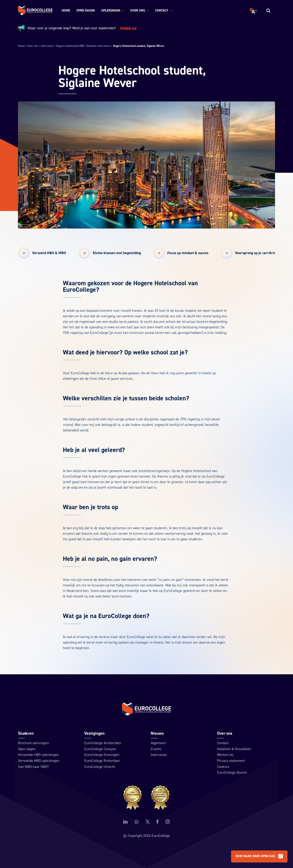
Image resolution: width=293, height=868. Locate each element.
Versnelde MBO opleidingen (39, 761)
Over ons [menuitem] (139, 11)
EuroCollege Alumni (232, 773)
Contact (223, 743)
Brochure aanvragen (33, 743)
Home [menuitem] (66, 11)
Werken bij (225, 755)
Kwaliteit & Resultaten (234, 749)
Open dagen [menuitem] (86, 11)
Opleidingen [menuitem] (113, 11)
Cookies (223, 767)
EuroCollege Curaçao (100, 749)
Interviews (159, 755)
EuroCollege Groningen (102, 755)
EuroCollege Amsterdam (103, 743)
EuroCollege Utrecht (100, 767)
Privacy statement (231, 761)
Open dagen (27, 749)
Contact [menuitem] (164, 11)
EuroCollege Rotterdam (102, 761)
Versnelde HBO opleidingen (39, 755)
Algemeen (158, 743)
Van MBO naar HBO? (34, 767)
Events (156, 749)
